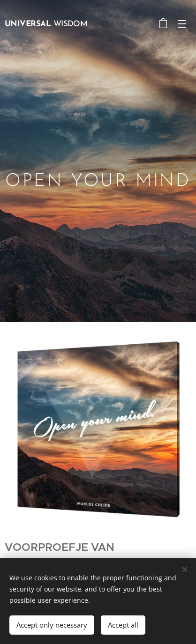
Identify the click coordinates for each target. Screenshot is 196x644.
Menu (182, 24)
